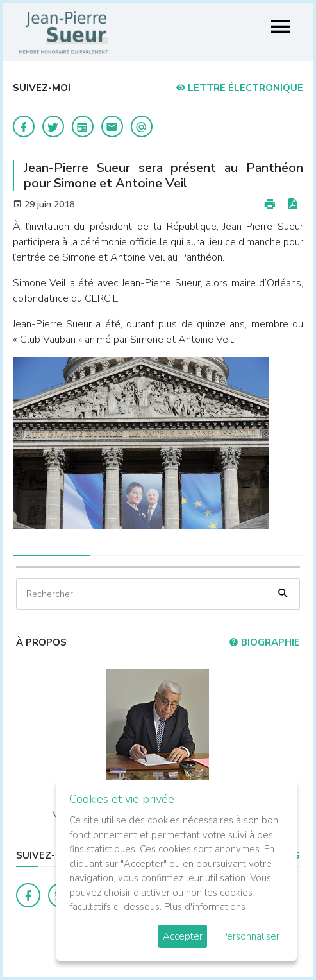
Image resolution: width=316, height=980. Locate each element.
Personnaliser (250, 936)
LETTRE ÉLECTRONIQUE (239, 88)
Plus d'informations (205, 907)
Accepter (183, 936)
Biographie (264, 642)
